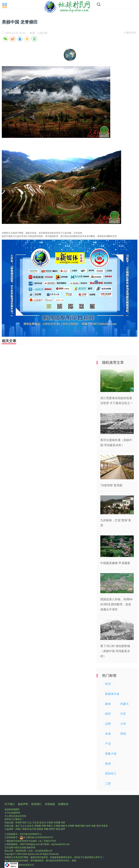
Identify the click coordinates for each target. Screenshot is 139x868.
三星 (108, 784)
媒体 (108, 704)
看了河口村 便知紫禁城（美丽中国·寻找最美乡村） (115, 651)
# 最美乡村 (130, 33)
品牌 (108, 724)
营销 (123, 734)
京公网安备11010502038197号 (36, 837)
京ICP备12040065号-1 (31, 834)
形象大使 (111, 754)
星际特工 (111, 774)
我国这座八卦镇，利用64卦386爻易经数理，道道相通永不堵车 (116, 604)
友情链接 (50, 804)
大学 (123, 724)
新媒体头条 (112, 694)
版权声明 (23, 804)
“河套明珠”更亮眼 (111, 485)
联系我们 (36, 804)
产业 (108, 744)
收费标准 (63, 804)
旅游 (108, 764)
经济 (108, 684)
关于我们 (10, 804)
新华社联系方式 (26, 865)
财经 (108, 714)
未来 (108, 734)
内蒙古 (125, 704)
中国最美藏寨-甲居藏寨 (115, 563)
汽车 (123, 714)
